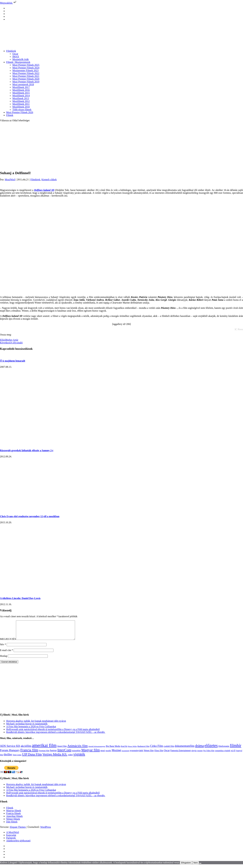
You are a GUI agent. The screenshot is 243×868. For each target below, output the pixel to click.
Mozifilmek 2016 (21, 90)
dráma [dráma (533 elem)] (200, 749)
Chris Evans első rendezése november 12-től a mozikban (30, 516)
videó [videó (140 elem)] (70, 758)
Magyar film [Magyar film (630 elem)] (91, 754)
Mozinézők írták (21, 59)
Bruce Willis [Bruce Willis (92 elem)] (132, 750)
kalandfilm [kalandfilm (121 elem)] (76, 754)
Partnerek (11, 842)
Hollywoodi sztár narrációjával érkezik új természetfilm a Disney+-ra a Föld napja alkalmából (53, 733)
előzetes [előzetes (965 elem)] (211, 749)
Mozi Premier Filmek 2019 (26, 82)
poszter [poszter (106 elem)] (200, 754)
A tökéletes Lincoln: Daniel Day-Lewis (20, 598)
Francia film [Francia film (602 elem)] (29, 754)
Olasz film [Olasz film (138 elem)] (159, 754)
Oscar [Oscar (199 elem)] (167, 754)
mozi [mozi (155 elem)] (103, 754)
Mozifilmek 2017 (21, 87)
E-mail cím (7, 654)
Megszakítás (8, 3)
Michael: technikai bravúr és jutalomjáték (27, 727)
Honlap (4, 660)
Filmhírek (11, 51)
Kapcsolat (11, 839)
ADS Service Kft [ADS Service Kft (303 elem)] (10, 750)
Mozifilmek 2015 (21, 93)
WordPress (46, 831)
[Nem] (200, 867)
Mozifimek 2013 (21, 98)
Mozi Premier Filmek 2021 (26, 76)
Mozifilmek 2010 (21, 107)
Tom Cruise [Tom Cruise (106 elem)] (17, 759)
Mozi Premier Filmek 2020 (26, 79)
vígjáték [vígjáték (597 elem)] (79, 758)
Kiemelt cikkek (49, 180)
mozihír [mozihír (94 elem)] (108, 754)
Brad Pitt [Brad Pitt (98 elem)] (124, 750)
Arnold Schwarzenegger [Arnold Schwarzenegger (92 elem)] (97, 750)
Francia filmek (13, 817)
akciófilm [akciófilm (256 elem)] (26, 750)
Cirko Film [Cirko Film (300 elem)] (157, 750)
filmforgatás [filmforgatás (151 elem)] (224, 750)
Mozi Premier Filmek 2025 (26, 65)
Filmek (10, 115)
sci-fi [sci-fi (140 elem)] (233, 754)
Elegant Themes (18, 831)
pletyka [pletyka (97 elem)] (194, 754)
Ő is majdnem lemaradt (13, 361)
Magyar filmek (14, 814)
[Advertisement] (122, 146)
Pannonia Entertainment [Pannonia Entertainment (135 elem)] (181, 754)
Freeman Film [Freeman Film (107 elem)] (44, 754)
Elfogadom (186, 866)
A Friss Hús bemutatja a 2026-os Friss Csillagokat (31, 730)
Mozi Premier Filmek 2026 (20, 112)
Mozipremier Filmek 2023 (25, 70)
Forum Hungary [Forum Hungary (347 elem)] (10, 754)
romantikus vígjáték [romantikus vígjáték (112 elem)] (223, 754)
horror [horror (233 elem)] (53, 754)
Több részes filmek (22, 110)
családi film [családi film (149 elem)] (169, 750)
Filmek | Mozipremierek (18, 62)
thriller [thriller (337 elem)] (8, 758)
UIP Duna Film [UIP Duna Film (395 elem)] (32, 758)
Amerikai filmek (14, 820)
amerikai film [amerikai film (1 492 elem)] (44, 749)
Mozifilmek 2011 (21, 104)
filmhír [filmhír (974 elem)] (236, 749)
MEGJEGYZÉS (8, 643)
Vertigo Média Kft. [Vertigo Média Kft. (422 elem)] (55, 758)
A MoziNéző (13, 836)
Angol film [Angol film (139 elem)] (62, 750)
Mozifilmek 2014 (21, 96)
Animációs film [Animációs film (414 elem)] (77, 750)
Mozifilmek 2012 (21, 101)
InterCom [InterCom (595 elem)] (64, 754)
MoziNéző (10, 180)
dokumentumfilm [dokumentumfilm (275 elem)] (185, 750)
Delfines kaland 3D (44, 190)
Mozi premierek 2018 (23, 84)
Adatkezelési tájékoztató (18, 844)
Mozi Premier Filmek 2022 (26, 73)
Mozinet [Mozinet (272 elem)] (116, 754)
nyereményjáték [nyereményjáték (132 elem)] (136, 754)
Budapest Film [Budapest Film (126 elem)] (143, 750)
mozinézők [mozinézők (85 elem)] (125, 754)
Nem (196, 866)
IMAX (16, 57)
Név (3, 648)
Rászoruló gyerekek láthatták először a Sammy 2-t (27, 450)
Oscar (15, 54)
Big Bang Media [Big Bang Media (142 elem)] (113, 750)
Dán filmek (12, 825)
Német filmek (13, 823)
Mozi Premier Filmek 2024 (26, 68)
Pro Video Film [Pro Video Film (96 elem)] (209, 754)
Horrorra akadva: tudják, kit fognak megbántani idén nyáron (36, 725)
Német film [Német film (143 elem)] (149, 754)
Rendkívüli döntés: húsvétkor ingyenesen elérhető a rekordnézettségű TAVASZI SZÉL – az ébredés (56, 736)
